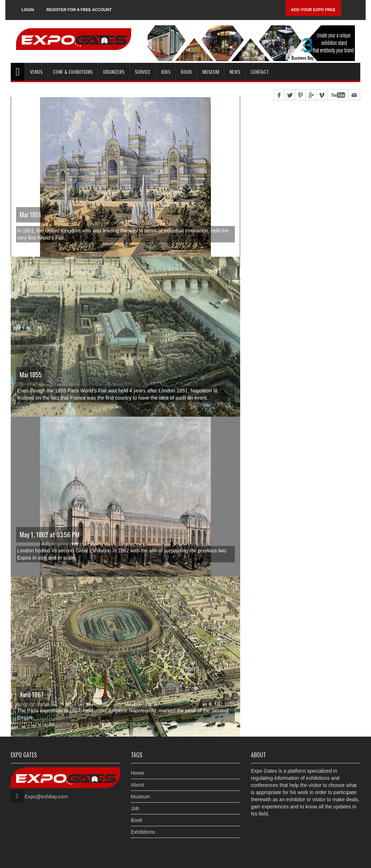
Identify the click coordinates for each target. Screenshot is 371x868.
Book (137, 820)
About (137, 785)
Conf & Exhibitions (73, 72)
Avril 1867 (32, 694)
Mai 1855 (31, 375)
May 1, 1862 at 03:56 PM (50, 535)
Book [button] (186, 72)
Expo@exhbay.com (46, 797)
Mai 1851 (30, 215)
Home (137, 773)
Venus (36, 72)
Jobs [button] (166, 72)
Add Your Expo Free (313, 10)
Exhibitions (143, 832)
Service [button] (143, 72)
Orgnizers (114, 72)
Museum (211, 72)
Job (135, 808)
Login (28, 10)
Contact (260, 72)
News (235, 72)
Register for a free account (79, 10)
